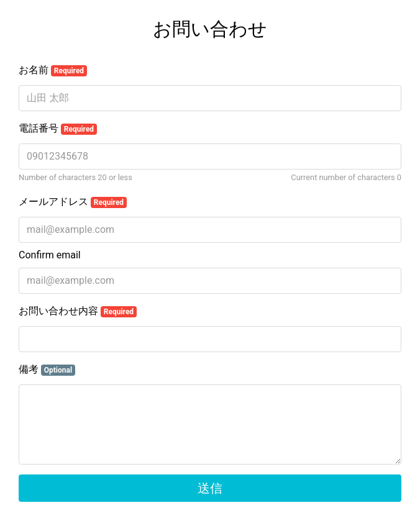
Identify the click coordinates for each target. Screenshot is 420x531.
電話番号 (58, 129)
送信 (210, 488)
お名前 (53, 70)
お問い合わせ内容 (78, 311)
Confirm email (50, 255)
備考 (47, 370)
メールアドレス (73, 202)
